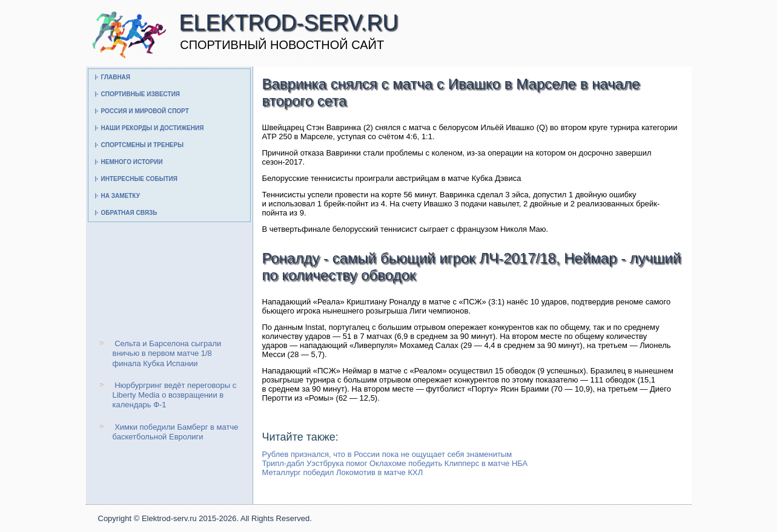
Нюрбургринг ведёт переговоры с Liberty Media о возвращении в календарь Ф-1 (175, 395)
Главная (116, 77)
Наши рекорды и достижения (153, 128)
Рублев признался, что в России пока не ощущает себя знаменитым (387, 454)
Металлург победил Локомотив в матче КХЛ (343, 472)
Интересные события (139, 179)
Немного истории (132, 162)
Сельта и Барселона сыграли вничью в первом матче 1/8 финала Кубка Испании (167, 353)
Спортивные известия (141, 94)
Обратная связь (129, 213)
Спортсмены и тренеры (142, 145)
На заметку (121, 196)
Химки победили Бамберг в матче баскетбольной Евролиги (176, 432)
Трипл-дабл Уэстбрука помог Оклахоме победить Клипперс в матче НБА (395, 463)
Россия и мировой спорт (145, 111)
